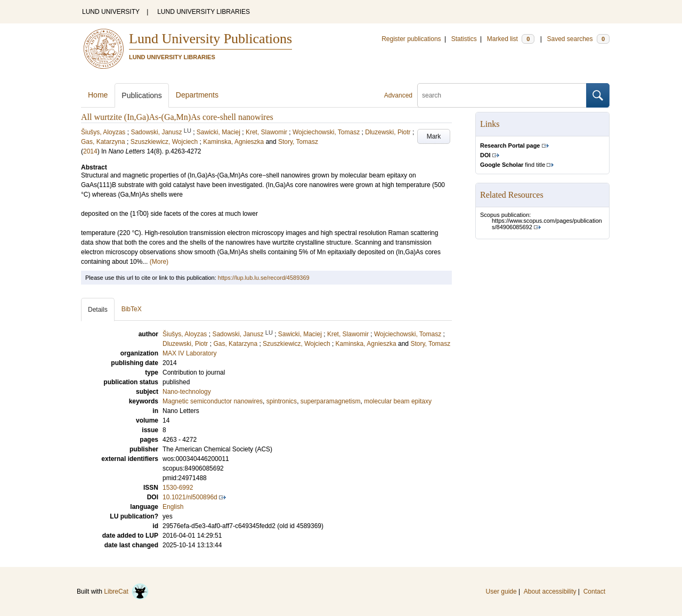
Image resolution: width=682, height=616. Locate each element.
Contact (594, 591)
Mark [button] (434, 136)
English (173, 507)
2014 (90, 151)
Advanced (398, 95)
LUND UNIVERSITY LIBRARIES (204, 12)
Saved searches (578, 39)
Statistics (464, 39)
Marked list (511, 39)
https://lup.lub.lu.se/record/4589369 (264, 278)
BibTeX (132, 309)
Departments (197, 95)
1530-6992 (178, 488)
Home (98, 95)
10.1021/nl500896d (190, 497)
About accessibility (550, 591)
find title (513, 165)
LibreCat (126, 591)
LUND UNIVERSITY (111, 12)
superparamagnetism (331, 401)
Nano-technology (187, 392)
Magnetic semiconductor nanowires (213, 401)
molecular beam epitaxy (398, 401)
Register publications (411, 39)
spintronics (282, 401)
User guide (501, 591)
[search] (502, 95)
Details (98, 310)
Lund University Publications (210, 39)
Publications (142, 95)
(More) (159, 262)
